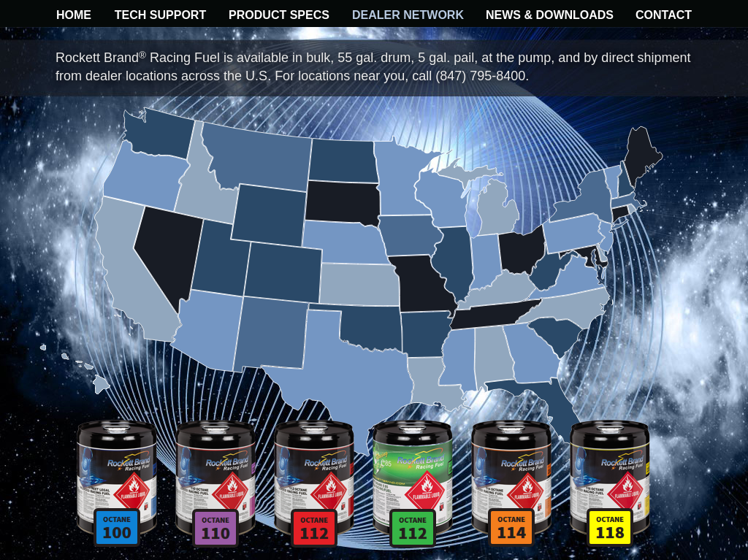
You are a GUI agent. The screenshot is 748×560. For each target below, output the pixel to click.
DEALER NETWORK (408, 15)
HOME (74, 15)
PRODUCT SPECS (279, 15)
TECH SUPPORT (160, 15)
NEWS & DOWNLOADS (550, 15)
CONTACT (664, 15)
